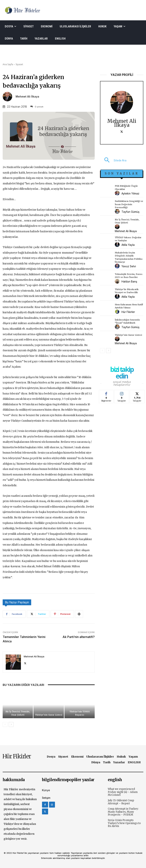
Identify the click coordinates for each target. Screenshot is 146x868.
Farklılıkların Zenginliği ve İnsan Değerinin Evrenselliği (129, 204)
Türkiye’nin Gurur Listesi (49, 715)
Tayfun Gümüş (130, 212)
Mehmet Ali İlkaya (27, 97)
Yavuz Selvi (129, 266)
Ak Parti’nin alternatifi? (79, 637)
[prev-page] (5, 724)
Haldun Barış (129, 281)
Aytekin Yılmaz (130, 193)
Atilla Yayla (128, 245)
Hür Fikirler (128, 312)
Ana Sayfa (8, 64)
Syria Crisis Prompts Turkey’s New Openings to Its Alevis (124, 823)
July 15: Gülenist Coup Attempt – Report (121, 802)
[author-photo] (118, 193)
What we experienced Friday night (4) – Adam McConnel (123, 792)
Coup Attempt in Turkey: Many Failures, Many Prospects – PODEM (123, 812)
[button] (113, 160)
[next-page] (11, 724)
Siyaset (19, 64)
